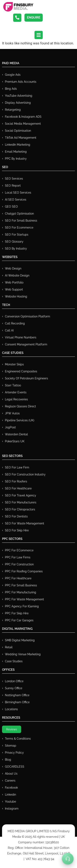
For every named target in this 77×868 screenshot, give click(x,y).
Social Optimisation (18, 131)
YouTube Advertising (19, 96)
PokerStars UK (15, 441)
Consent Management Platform (26, 344)
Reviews (12, 729)
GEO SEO (11, 207)
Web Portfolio (14, 282)
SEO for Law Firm (17, 467)
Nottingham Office (17, 695)
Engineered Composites (21, 371)
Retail (9, 647)
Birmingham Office (17, 702)
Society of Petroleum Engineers (26, 378)
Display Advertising (18, 103)
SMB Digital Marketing (20, 640)
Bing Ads (11, 89)
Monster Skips (14, 364)
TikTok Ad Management (21, 138)
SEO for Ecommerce (19, 228)
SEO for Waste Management (25, 523)
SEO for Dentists (16, 516)
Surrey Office (14, 688)
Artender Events (16, 392)
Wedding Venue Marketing (23, 654)
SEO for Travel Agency (21, 495)
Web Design (13, 268)
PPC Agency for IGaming (22, 606)
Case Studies (14, 661)
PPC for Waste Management (24, 599)
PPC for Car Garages (19, 620)
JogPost (10, 427)
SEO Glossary (14, 242)
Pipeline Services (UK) (20, 420)
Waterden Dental (16, 434)
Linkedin (10, 795)
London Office (14, 681)
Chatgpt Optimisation (19, 214)
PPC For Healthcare (18, 578)
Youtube (10, 802)
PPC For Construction (19, 564)
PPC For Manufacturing (21, 592)
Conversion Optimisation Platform (28, 316)
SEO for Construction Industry (25, 474)
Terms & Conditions (18, 739)
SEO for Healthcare (18, 488)
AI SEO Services (16, 200)
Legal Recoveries (16, 399)
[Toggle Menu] (68, 859)
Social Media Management (23, 124)
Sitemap (11, 746)
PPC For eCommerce (19, 550)
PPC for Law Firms (18, 557)
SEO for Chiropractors (20, 509)
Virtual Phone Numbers (21, 337)
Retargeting (13, 110)
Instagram (12, 809)
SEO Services (14, 179)
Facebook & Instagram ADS (23, 117)
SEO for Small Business (21, 221)
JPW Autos (12, 413)
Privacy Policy (14, 753)
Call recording (15, 323)
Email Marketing (16, 152)
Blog (8, 760)
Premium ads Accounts (21, 82)
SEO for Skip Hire (17, 530)
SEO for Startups (17, 235)
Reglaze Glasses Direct (20, 406)
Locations (11, 709)
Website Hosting (16, 296)
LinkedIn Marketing (18, 145)
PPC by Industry (16, 159)
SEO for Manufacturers (21, 502)
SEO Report (13, 186)
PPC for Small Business (21, 585)
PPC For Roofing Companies (24, 571)
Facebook (11, 788)
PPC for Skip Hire (17, 613)
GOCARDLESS (15, 767)
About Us (11, 774)
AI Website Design (17, 275)
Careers (10, 781)
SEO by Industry (16, 249)
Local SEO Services (18, 193)
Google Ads (13, 75)
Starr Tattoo (13, 385)
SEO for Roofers (16, 481)
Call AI (9, 330)
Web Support (14, 289)
